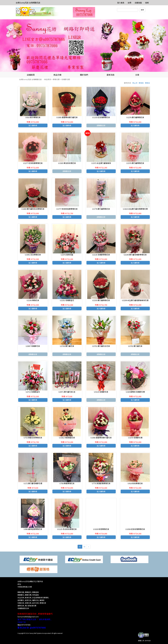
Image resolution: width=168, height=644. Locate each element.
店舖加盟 (138, 3)
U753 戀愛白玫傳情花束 (33, 438)
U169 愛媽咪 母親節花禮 (135, 392)
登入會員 (121, 3)
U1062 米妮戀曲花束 (67, 438)
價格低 (147, 83)
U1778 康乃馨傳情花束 (101, 209)
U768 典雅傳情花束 (67, 483)
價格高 (141, 83)
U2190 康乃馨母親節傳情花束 (135, 255)
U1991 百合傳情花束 (33, 255)
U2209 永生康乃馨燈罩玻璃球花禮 (135, 300)
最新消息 (111, 75)
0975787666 (26, 625)
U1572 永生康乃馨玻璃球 (101, 163)
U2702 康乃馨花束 (135, 346)
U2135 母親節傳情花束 (101, 255)
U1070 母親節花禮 (135, 438)
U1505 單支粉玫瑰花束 (67, 163)
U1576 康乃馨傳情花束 (135, 163)
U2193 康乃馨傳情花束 (101, 300)
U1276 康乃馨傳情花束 (135, 117)
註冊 (129, 3)
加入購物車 (33, 125)
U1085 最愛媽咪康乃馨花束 (67, 117)
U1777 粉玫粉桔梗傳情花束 (67, 209)
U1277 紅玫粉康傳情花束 (33, 163)
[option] (84, 46)
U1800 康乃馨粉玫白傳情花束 (33, 209)
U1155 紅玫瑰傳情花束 (101, 117)
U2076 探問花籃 (67, 255)
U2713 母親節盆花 (33, 392)
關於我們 (84, 75)
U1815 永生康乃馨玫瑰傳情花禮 (135, 209)
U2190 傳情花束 (33, 300)
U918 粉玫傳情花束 (135, 483)
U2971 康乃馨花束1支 (67, 392)
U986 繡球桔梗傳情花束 (33, 529)
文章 (137, 75)
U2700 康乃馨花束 (67, 346)
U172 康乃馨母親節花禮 (33, 483)
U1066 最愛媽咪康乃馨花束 (101, 438)
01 (80, 547)
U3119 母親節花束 (101, 392)
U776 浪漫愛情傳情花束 (101, 483)
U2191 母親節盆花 (67, 300)
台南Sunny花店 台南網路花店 (28, 3)
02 (84, 547)
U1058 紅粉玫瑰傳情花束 (135, 529)
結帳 (147, 3)
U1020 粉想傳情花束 (101, 529)
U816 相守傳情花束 (33, 117)
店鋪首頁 (31, 75)
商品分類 (57, 75)
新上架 (135, 83)
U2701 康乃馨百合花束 (101, 346)
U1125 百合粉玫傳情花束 (67, 529)
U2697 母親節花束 (33, 346)
